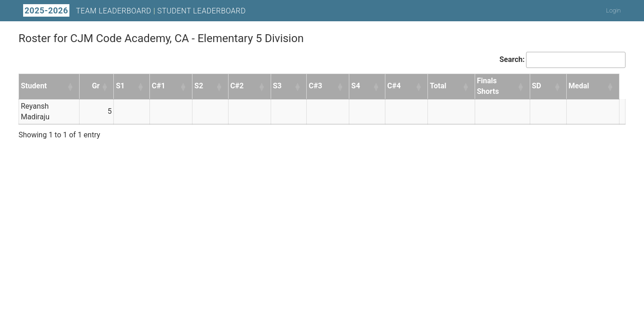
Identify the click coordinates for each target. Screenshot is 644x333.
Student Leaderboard (201, 11)
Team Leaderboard (114, 11)
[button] (71, 86)
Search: (512, 59)
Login (613, 10)
